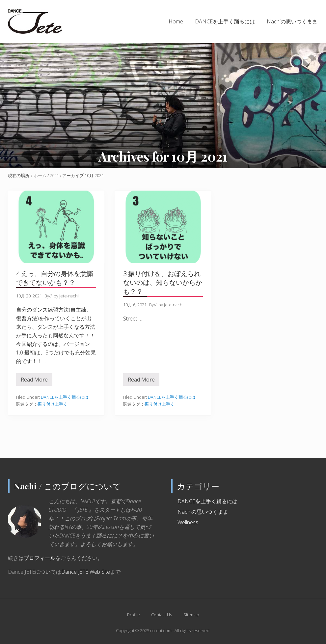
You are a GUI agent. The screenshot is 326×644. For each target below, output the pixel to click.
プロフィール (40, 558)
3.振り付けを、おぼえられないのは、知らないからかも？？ (163, 282)
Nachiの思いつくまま (203, 512)
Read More (34, 381)
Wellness (188, 522)
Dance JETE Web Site (86, 572)
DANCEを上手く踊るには (65, 397)
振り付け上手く (53, 404)
